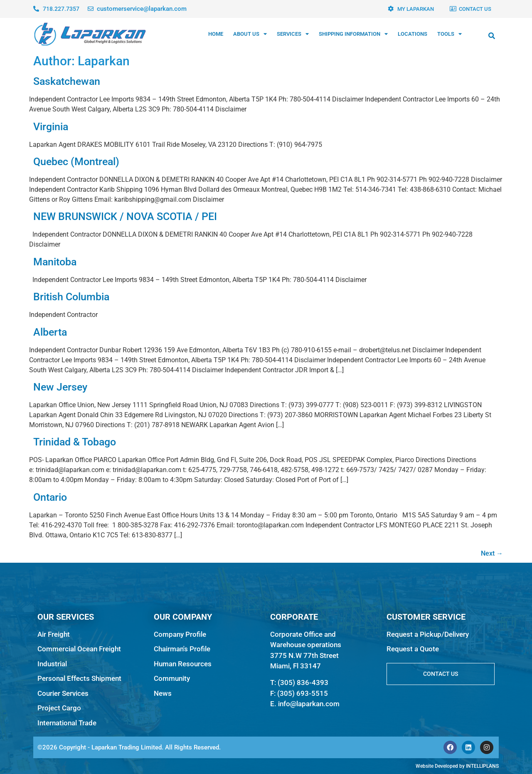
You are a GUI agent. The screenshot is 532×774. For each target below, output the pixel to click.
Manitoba (55, 262)
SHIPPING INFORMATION (353, 34)
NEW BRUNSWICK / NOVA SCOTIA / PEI (125, 216)
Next (492, 553)
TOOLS (449, 34)
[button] (492, 36)
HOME (216, 34)
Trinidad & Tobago (75, 442)
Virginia (51, 127)
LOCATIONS (413, 34)
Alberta (50, 332)
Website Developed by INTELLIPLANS (457, 766)
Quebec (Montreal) (76, 162)
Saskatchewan (67, 81)
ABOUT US (250, 34)
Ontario (50, 497)
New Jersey (60, 387)
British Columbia (71, 297)
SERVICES (293, 34)
